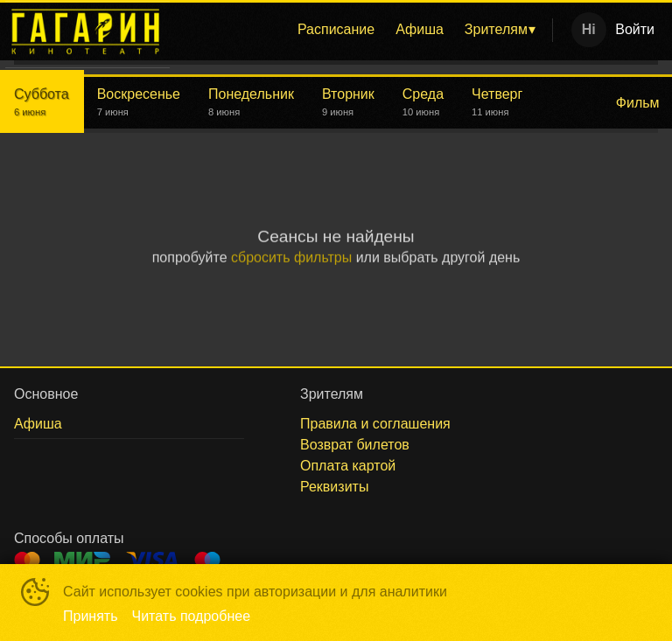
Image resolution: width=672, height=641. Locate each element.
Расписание (336, 29)
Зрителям (496, 29)
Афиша (420, 29)
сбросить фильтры (291, 258)
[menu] (364, 30)
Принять (91, 616)
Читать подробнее (192, 616)
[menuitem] (336, 30)
